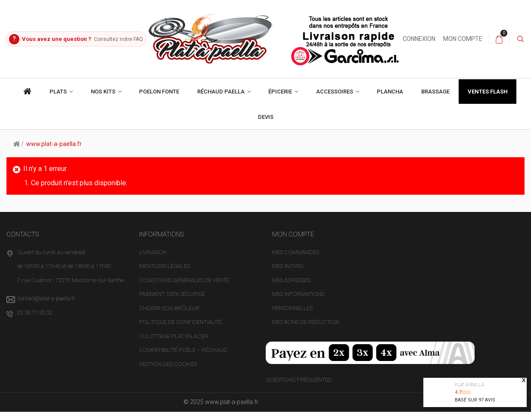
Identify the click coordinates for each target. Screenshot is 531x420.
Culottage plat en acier (174, 344)
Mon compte (484, 39)
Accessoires (335, 100)
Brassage (435, 100)
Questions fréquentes (298, 388)
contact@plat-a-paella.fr (46, 307)
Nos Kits (103, 100)
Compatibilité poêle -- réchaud (183, 359)
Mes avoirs (288, 275)
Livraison (153, 260)
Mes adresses (291, 288)
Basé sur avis (475, 400)
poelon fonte (159, 100)
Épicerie (280, 100)
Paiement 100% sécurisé (172, 303)
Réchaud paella (221, 100)
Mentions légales (165, 275)
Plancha (390, 100)
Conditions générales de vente (184, 288)
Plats (58, 100)
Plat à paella (469, 385)
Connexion (441, 39)
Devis (266, 126)
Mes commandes (296, 260)
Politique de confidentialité (180, 331)
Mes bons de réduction (306, 331)
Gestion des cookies (168, 372)
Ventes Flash (488, 100)
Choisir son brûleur (169, 316)
